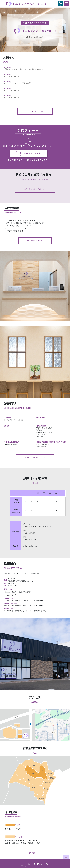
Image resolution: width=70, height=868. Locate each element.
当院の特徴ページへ (35, 241)
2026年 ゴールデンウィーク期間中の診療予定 (19, 83)
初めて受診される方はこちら (35, 189)
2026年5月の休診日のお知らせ (14, 76)
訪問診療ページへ (35, 853)
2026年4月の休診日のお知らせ (14, 90)
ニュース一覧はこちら (35, 111)
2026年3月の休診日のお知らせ (14, 97)
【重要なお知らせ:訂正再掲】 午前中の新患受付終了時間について (25, 69)
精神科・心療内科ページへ (35, 458)
